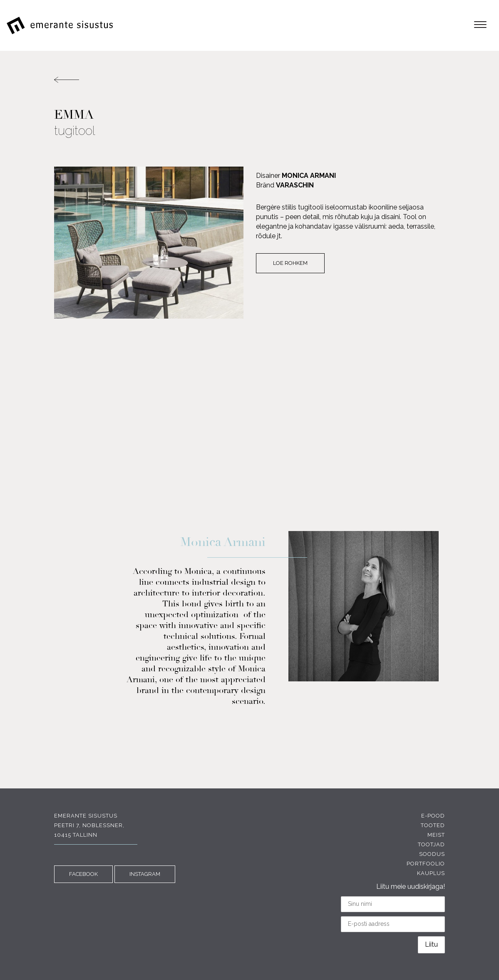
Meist (436, 835)
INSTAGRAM (145, 874)
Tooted (433, 825)
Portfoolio (426, 864)
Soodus (432, 854)
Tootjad (431, 844)
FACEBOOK (83, 874)
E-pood (433, 816)
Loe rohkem (290, 263)
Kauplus (431, 873)
